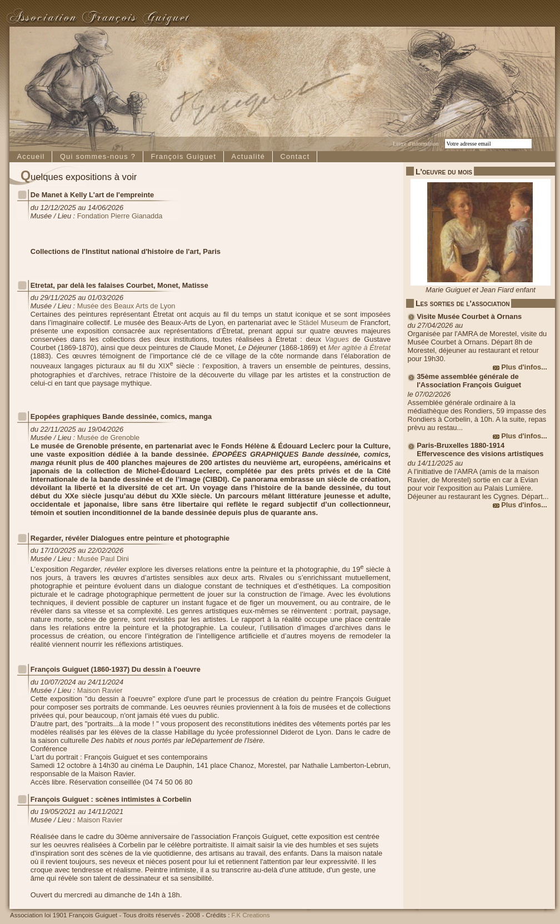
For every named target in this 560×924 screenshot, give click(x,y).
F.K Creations (251, 915)
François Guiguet (183, 156)
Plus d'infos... (524, 367)
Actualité (249, 156)
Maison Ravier (100, 690)
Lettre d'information (416, 144)
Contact (295, 156)
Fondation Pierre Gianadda (120, 216)
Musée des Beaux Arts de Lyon (126, 306)
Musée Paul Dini (103, 559)
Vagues (337, 339)
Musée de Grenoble (108, 438)
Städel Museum (323, 323)
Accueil (31, 156)
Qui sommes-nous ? (98, 156)
